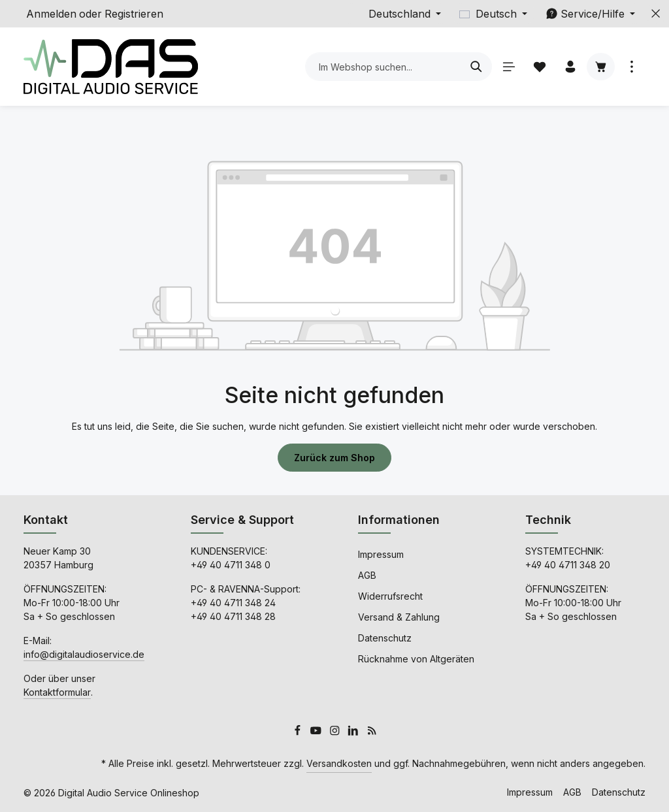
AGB (367, 575)
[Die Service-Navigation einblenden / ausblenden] (590, 14)
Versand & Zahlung (399, 617)
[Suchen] (477, 67)
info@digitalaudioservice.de (84, 654)
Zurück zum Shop (334, 458)
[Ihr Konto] (570, 67)
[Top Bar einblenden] (631, 67)
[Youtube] (317, 732)
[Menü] (509, 67)
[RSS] (372, 732)
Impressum (381, 554)
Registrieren (134, 14)
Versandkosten (339, 763)
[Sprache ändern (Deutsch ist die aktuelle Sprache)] (493, 14)
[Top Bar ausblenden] (656, 14)
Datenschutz (385, 638)
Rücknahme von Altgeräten (416, 659)
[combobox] (383, 67)
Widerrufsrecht (390, 596)
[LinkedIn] (354, 732)
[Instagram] (336, 732)
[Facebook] (299, 732)
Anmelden (51, 14)
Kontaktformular (57, 692)
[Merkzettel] (539, 67)
